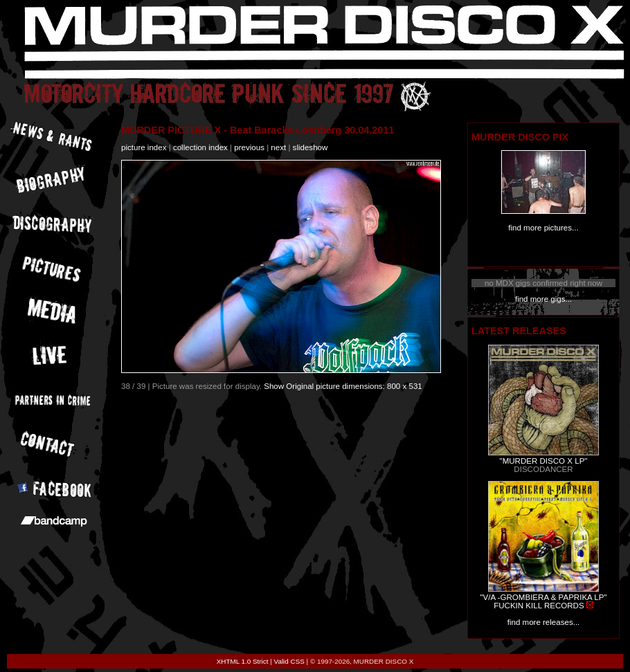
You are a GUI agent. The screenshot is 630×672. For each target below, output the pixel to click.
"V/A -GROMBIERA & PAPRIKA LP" (543, 597)
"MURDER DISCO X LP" (544, 461)
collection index (200, 147)
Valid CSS (289, 661)
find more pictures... (543, 228)
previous (249, 147)
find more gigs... (543, 299)
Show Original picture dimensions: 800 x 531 (343, 386)
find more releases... (544, 622)
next (278, 147)
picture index (144, 147)
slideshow (310, 147)
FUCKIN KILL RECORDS (539, 606)
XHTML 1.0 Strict (243, 661)
